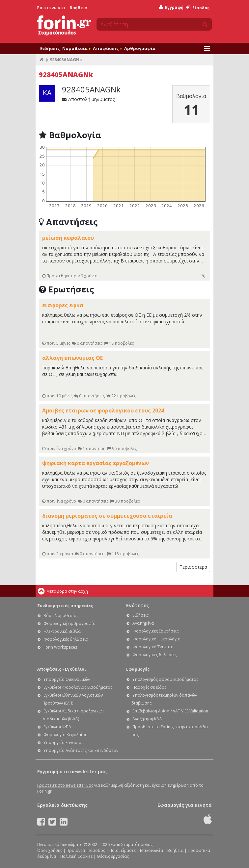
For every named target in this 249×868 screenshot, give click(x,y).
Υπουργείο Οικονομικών (67, 679)
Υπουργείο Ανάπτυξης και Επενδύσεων (81, 750)
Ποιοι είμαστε (123, 850)
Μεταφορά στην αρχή (67, 591)
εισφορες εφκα (63, 305)
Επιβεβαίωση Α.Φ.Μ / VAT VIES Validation (170, 711)
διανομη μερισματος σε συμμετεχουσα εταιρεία (107, 516)
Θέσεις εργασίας (113, 856)
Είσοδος (198, 8)
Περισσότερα (193, 567)
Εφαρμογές (138, 669)
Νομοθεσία (76, 48)
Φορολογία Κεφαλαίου (66, 735)
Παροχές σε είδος (149, 687)
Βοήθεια (79, 8)
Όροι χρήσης (50, 850)
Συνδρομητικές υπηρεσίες (65, 606)
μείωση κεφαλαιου (68, 238)
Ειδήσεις (50, 48)
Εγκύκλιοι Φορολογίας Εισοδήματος (78, 687)
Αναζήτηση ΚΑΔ (147, 719)
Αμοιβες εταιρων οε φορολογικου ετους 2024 (103, 410)
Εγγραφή (171, 7)
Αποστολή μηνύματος (88, 99)
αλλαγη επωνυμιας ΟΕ (72, 358)
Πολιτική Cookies (76, 856)
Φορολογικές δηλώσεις (66, 639)
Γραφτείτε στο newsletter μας (65, 785)
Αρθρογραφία (140, 48)
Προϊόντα (76, 850)
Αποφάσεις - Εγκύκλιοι (62, 669)
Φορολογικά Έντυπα (152, 647)
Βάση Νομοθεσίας (61, 616)
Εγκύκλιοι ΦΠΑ (57, 727)
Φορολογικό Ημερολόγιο (156, 639)
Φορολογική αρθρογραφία (69, 623)
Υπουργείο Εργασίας (63, 743)
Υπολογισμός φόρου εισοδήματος (165, 679)
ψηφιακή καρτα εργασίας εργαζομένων (96, 463)
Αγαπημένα (143, 623)
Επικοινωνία (51, 8)
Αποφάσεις (107, 48)
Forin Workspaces (60, 647)
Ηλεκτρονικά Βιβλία (62, 631)
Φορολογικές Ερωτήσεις (155, 631)
